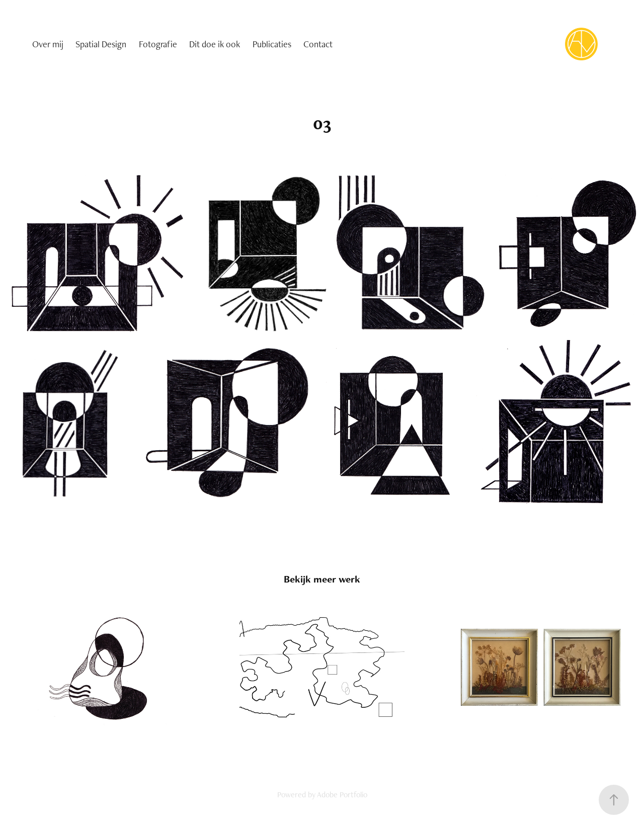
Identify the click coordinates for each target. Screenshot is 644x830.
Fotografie (158, 44)
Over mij (48, 44)
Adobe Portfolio (342, 795)
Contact (318, 44)
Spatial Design (101, 44)
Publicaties (272, 44)
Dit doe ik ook (215, 44)
